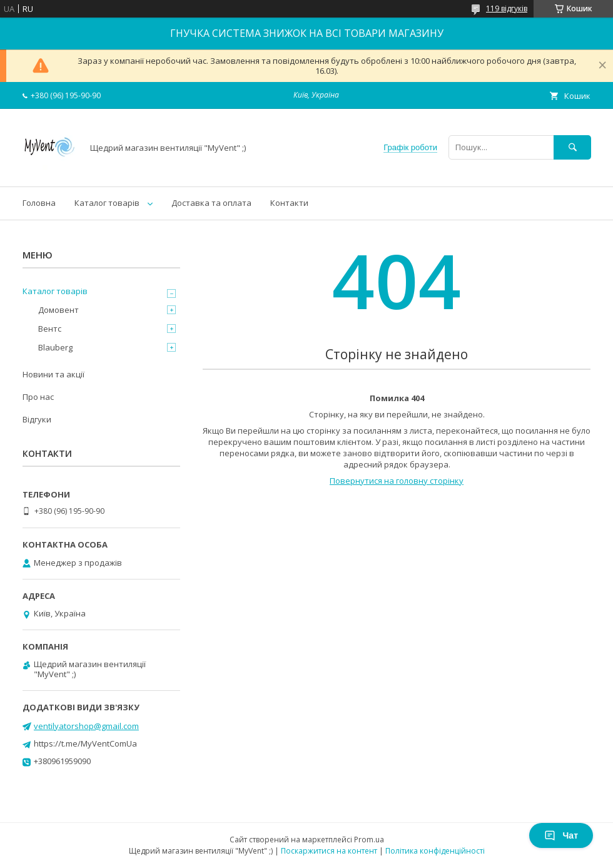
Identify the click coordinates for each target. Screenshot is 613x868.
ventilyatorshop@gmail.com (86, 726)
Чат (561, 835)
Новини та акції (53, 374)
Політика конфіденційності (435, 851)
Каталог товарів (107, 203)
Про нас (38, 397)
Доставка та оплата (211, 203)
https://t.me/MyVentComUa (85, 743)
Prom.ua (369, 840)
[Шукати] (572, 147)
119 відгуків (507, 8)
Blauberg (55, 347)
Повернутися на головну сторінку (397, 481)
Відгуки (37, 419)
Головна (39, 203)
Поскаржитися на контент (329, 851)
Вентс (50, 329)
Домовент (58, 310)
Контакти (289, 203)
